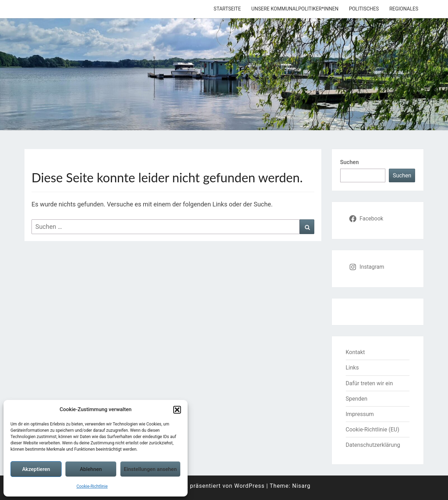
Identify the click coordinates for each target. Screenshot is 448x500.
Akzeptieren (36, 469)
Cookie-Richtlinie (92, 486)
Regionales (404, 9)
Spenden (357, 399)
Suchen (350, 162)
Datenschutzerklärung (373, 445)
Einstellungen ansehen (150, 469)
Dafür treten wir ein (369, 383)
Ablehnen (91, 469)
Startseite (227, 9)
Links (352, 368)
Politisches (364, 9)
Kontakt (355, 352)
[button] (177, 410)
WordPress (249, 486)
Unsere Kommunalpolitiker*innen (295, 9)
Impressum (360, 414)
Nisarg (302, 486)
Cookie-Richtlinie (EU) (373, 429)
